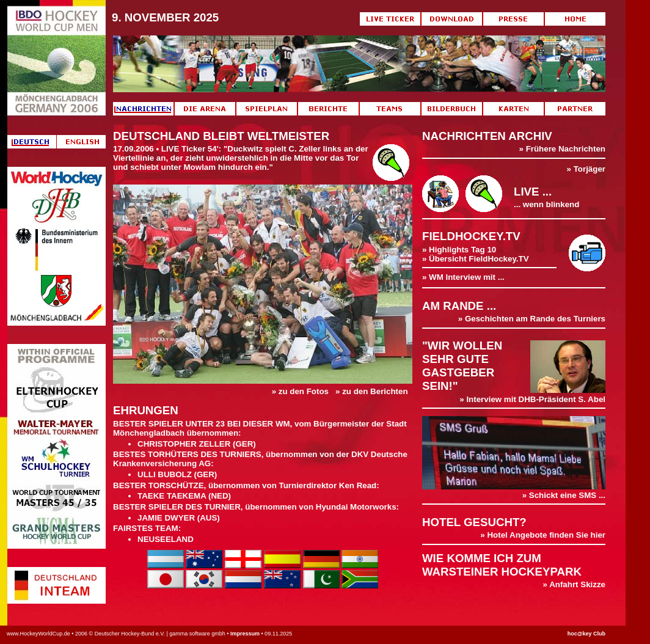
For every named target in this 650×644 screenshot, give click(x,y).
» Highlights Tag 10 (459, 250)
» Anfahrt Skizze (574, 584)
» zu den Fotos (300, 391)
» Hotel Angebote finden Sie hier (543, 535)
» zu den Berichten (372, 391)
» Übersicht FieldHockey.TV (476, 259)
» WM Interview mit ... (463, 277)
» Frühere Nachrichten (562, 149)
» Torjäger (586, 169)
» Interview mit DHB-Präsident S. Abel (532, 399)
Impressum (245, 634)
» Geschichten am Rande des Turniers (532, 319)
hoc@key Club (586, 634)
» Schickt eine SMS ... (514, 492)
